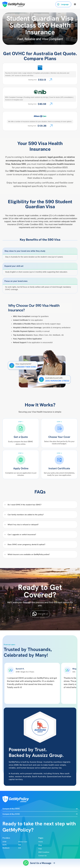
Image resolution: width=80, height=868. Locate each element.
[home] (13, 4)
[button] (63, 4)
